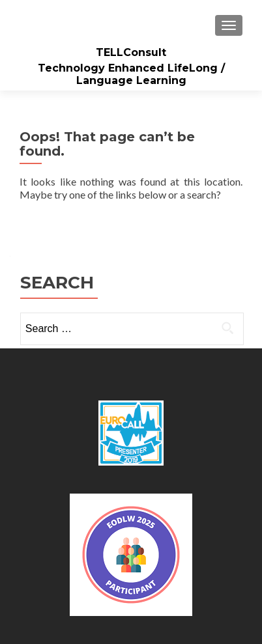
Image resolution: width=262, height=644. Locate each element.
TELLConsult (131, 52)
